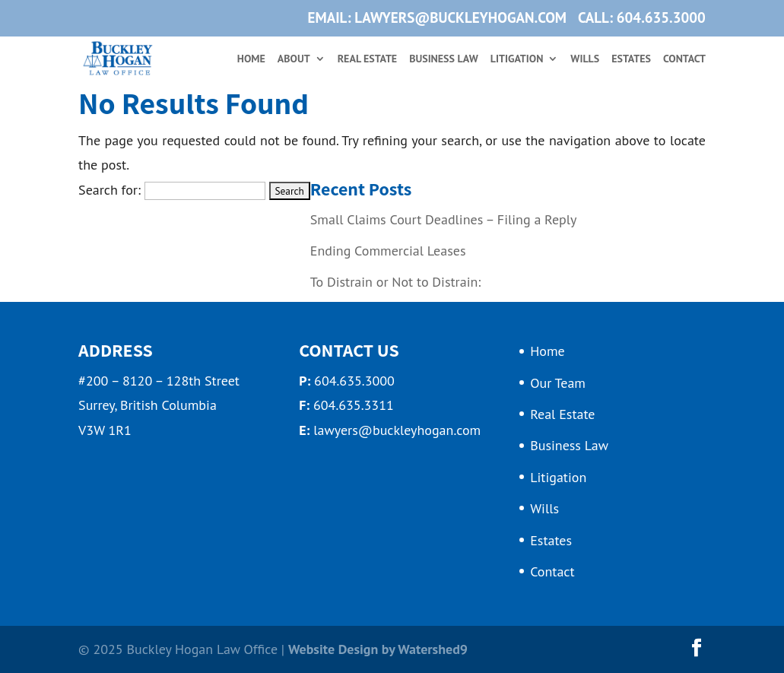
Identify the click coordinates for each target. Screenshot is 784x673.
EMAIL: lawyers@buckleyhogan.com (437, 19)
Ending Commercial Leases (388, 251)
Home (251, 59)
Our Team (558, 383)
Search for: (110, 190)
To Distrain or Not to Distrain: (395, 282)
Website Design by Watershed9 (378, 649)
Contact (684, 59)
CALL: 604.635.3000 (642, 19)
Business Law (444, 59)
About (294, 59)
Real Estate (367, 59)
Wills (585, 59)
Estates (631, 59)
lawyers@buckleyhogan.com (397, 430)
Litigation (517, 59)
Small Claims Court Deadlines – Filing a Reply (444, 219)
